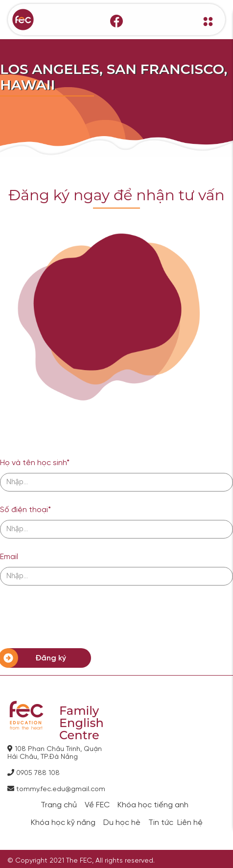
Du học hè (122, 823)
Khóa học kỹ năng (63, 823)
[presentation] (74, 617)
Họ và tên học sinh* (35, 463)
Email (9, 557)
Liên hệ (190, 823)
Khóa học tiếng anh (153, 805)
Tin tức (161, 823)
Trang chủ (59, 805)
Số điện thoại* (25, 510)
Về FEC (97, 805)
